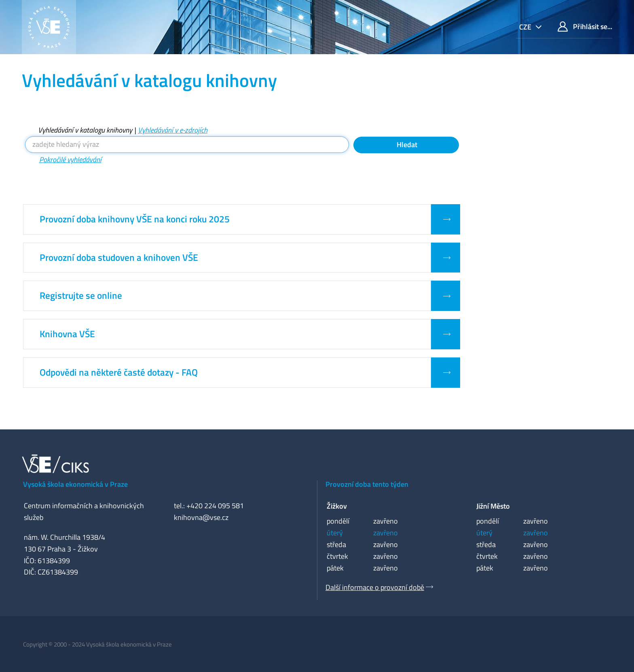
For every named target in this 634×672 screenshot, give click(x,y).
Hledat (406, 145)
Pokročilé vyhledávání (70, 160)
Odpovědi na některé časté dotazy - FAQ (119, 372)
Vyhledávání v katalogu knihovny (85, 130)
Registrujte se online (81, 296)
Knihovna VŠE (67, 334)
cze (526, 27)
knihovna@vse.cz (201, 517)
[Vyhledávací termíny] (187, 145)
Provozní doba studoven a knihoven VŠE (119, 258)
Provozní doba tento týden (367, 484)
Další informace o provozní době (375, 587)
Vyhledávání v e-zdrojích (173, 130)
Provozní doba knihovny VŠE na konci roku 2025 (135, 219)
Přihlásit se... (585, 26)
